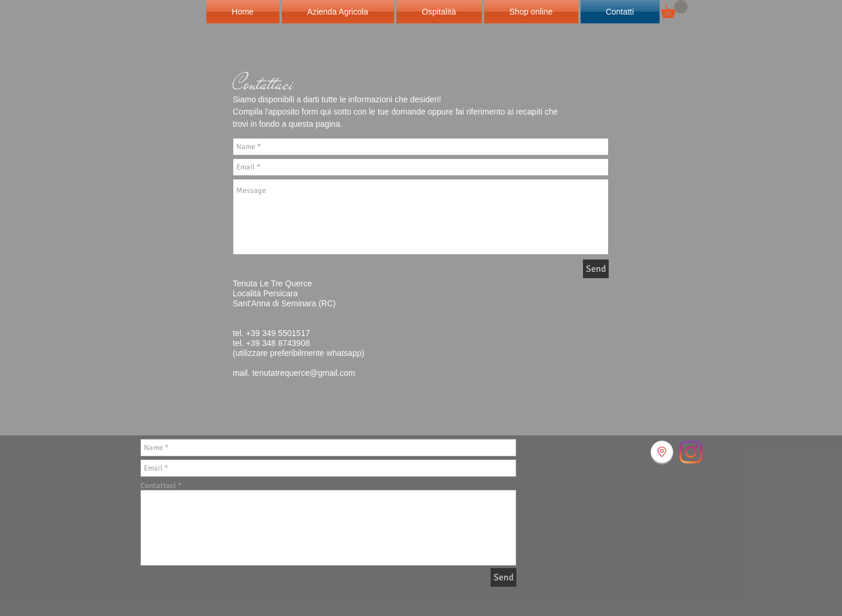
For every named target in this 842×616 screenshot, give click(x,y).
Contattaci (158, 486)
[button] (674, 9)
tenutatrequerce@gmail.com (303, 373)
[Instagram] (691, 452)
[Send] (596, 269)
